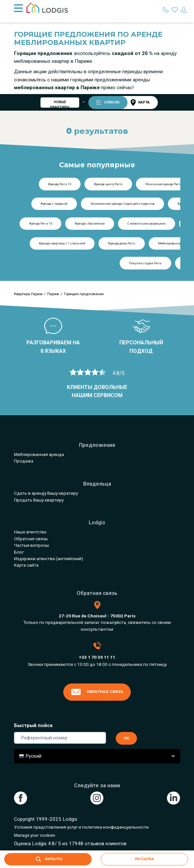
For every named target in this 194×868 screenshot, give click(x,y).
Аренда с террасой (54, 204)
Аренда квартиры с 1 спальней (62, 243)
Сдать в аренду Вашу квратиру (46, 493)
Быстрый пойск (33, 725)
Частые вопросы (31, 545)
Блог (19, 552)
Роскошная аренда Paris (164, 184)
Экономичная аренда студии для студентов (122, 204)
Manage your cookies (35, 835)
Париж (53, 294)
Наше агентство (30, 532)
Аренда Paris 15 (41, 223)
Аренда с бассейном (90, 223)
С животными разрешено (147, 223)
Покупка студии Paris (145, 263)
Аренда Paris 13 (60, 184)
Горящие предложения (84, 294)
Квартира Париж (28, 294)
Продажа (24, 461)
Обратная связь (31, 539)
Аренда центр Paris (108, 184)
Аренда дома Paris (122, 243)
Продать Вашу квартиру (39, 500)
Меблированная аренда (39, 454)
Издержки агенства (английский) (49, 558)
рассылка (144, 859)
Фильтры (48, 859)
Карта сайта (26, 565)
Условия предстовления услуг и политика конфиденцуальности (81, 827)
